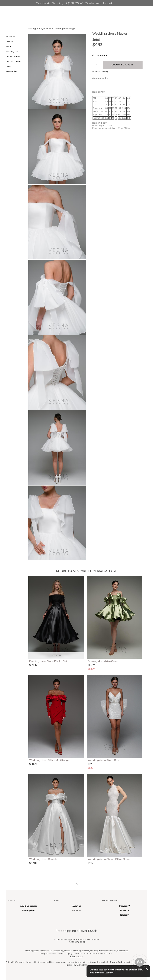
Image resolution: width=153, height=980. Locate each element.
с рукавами (45, 29)
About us (76, 906)
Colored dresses (13, 56)
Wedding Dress (13, 52)
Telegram (125, 915)
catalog (32, 29)
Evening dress (29, 910)
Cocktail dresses (13, 61)
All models (11, 36)
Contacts (76, 910)
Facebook (124, 910)
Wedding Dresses (29, 906)
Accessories (11, 71)
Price (8, 46)
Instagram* (124, 906)
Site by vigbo (12, 973)
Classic (9, 66)
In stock (10, 42)
